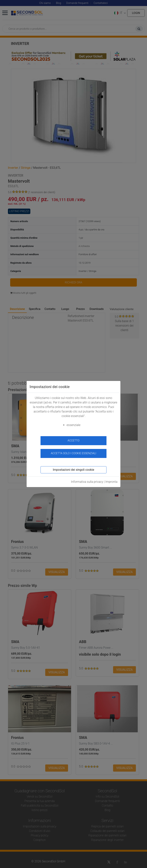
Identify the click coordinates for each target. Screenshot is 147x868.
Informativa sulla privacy (87, 482)
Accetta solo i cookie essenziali (73, 453)
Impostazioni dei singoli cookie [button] (73, 470)
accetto (74, 441)
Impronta (111, 482)
